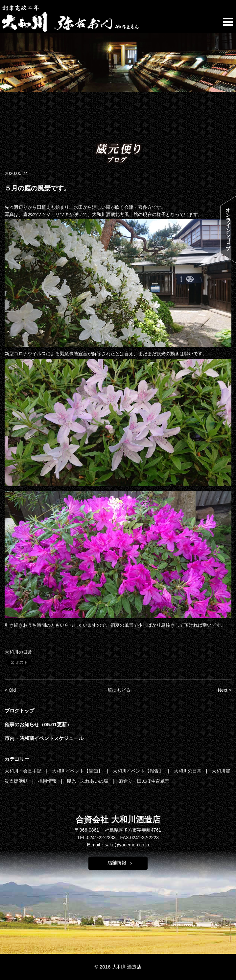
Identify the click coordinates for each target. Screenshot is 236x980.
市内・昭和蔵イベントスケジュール (44, 738)
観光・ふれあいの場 (88, 781)
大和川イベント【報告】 (139, 771)
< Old (10, 690)
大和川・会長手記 (24, 771)
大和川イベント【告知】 (78, 771)
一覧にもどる (117, 690)
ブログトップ (19, 711)
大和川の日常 (18, 652)
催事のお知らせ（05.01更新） (38, 724)
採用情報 (48, 781)
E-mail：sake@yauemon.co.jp (118, 845)
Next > (225, 690)
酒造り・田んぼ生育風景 (144, 781)
